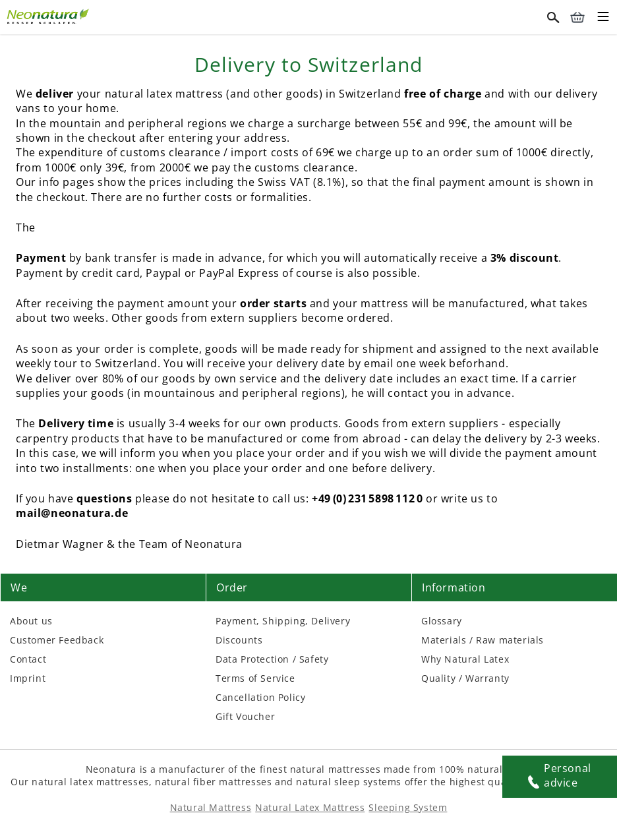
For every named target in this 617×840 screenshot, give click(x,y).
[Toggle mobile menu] (603, 18)
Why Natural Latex (465, 659)
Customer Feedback (57, 640)
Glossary (442, 621)
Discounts (239, 640)
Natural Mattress (211, 807)
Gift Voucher (245, 716)
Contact (28, 659)
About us (31, 621)
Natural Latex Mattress (310, 807)
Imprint (28, 678)
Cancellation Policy (260, 697)
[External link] (49, 15)
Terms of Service (255, 678)
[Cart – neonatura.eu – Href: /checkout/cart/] (577, 17)
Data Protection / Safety (272, 659)
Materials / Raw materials (483, 640)
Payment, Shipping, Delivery (283, 621)
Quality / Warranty (465, 678)
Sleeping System (408, 807)
